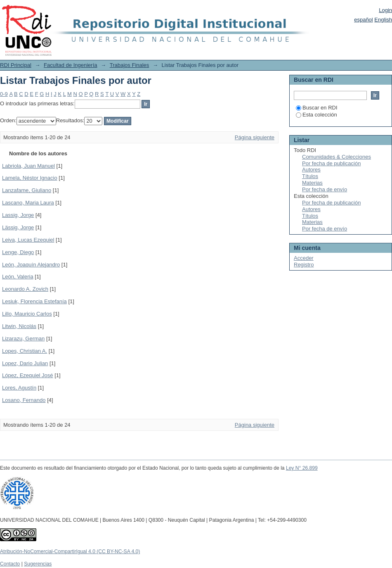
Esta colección (316, 115)
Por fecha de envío (325, 189)
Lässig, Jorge (18, 227)
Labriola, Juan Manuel (28, 166)
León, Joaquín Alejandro (31, 265)
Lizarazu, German (23, 339)
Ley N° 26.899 (302, 468)
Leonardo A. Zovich (25, 289)
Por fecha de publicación (331, 163)
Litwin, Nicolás (19, 326)
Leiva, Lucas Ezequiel (28, 240)
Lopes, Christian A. (25, 351)
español (364, 20)
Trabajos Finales (130, 65)
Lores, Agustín (19, 388)
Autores (311, 170)
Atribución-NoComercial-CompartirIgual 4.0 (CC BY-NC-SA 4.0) (70, 551)
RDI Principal (16, 65)
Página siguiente (255, 137)
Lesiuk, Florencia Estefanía (34, 301)
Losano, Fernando (24, 400)
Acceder (304, 258)
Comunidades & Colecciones (337, 157)
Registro (304, 265)
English (383, 20)
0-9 (4, 94)
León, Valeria (18, 277)
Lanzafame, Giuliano (27, 190)
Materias (312, 183)
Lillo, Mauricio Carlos (27, 314)
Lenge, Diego (18, 252)
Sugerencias (38, 564)
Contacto (10, 564)
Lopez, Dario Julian (25, 363)
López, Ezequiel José (28, 375)
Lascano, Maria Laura (28, 203)
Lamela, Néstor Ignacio (30, 178)
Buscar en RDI (317, 108)
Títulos (310, 176)
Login (385, 10)
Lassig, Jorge (18, 215)
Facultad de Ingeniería (70, 65)
